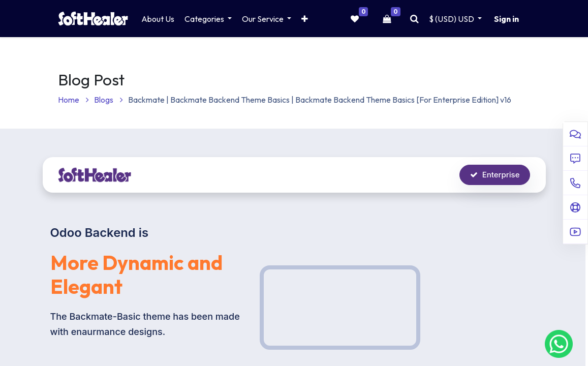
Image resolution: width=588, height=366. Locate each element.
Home (73, 100)
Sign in (506, 19)
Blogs (109, 100)
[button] (305, 19)
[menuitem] (158, 19)
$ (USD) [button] (452, 19)
